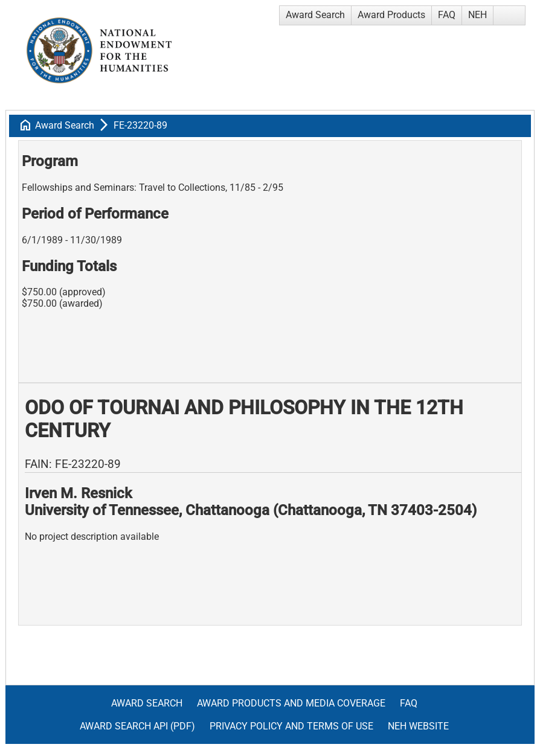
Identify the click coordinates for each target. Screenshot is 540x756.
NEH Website (418, 726)
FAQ (447, 15)
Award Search (315, 15)
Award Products (391, 15)
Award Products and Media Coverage (291, 703)
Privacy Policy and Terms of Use (291, 726)
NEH (477, 15)
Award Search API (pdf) (137, 726)
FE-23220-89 (140, 125)
